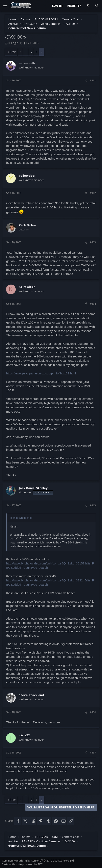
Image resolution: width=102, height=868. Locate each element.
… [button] (26, 52)
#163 (93, 242)
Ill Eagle (13, 43)
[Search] (97, 6)
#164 (93, 304)
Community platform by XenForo (38, 861)
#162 (93, 193)
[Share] (86, 80)
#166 (93, 712)
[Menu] (5, 6)
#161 (93, 80)
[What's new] (88, 6)
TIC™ (41, 864)
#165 (93, 505)
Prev (13, 52)
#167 (93, 752)
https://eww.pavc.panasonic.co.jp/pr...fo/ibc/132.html (41, 373)
